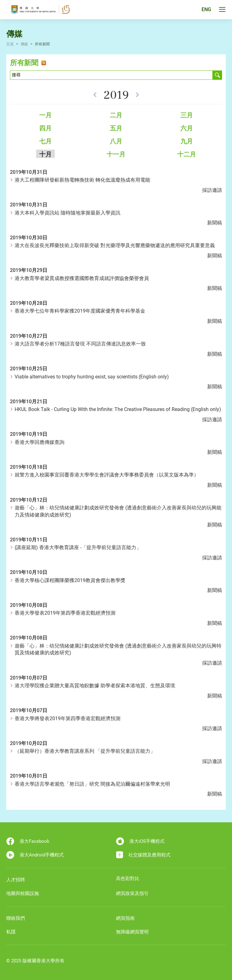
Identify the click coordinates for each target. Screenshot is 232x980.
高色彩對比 (128, 878)
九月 (187, 141)
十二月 (187, 154)
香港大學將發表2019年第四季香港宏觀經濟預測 (67, 718)
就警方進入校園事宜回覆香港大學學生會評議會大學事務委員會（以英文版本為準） (107, 475)
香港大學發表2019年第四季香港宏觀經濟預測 (65, 613)
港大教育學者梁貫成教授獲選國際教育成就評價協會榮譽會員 (82, 278)
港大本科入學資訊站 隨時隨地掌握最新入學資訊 (67, 213)
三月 (187, 115)
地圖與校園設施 (23, 893)
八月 (116, 141)
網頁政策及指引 (132, 893)
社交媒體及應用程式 (143, 855)
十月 (45, 154)
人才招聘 (16, 880)
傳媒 (24, 44)
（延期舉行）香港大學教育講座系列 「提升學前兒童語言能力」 (85, 751)
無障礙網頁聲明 (132, 932)
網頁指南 (125, 918)
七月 (45, 141)
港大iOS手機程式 (140, 841)
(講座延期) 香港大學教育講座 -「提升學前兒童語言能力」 (78, 547)
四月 (45, 128)
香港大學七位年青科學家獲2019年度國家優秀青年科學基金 (80, 311)
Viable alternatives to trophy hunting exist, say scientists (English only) (92, 377)
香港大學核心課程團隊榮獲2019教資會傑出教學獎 (70, 580)
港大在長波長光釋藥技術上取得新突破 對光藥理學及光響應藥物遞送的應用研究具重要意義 (115, 245)
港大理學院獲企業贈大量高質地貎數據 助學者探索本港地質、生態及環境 (95, 686)
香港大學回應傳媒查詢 (39, 442)
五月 (116, 128)
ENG (206, 10)
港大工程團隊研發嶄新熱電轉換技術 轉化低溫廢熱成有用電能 (82, 180)
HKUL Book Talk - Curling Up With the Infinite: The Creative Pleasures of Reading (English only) (118, 409)
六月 (187, 128)
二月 (116, 115)
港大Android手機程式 (35, 855)
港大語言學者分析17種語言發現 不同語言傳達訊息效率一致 (80, 344)
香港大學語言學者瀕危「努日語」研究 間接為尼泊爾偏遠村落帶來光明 (92, 784)
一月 (45, 115)
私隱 (11, 932)
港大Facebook (28, 841)
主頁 (10, 44)
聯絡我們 (16, 918)
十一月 (116, 154)
